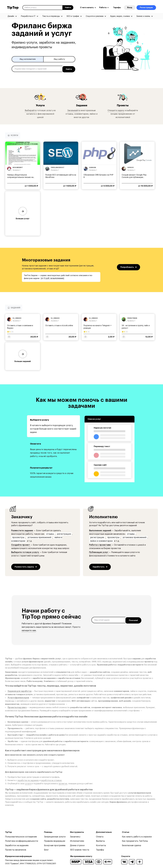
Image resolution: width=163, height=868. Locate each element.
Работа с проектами (100, 544)
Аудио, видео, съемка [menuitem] (120, 16)
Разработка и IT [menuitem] (28, 16)
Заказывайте (74, 110)
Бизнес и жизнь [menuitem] (143, 16)
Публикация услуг (99, 552)
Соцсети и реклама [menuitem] (95, 16)
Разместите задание (22, 530)
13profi (131, 167)
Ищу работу (59, 59)
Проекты (123, 105)
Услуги (40, 105)
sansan (93, 167)
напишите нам (29, 630)
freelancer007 (58, 167)
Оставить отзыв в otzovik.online (59, 325)
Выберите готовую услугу (25, 552)
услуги (28, 783)
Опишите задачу (116, 110)
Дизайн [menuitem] (11, 16)
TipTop (13, 8)
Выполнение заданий (100, 530)
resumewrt (18, 167)
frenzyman (132, 318)
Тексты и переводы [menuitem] (51, 16)
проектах (63, 783)
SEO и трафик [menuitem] (73, 16)
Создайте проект (21, 544)
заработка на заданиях (28, 780)
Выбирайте (31, 110)
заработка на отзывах (51, 780)
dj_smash (17, 318)
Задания (81, 105)
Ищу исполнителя (28, 59)
